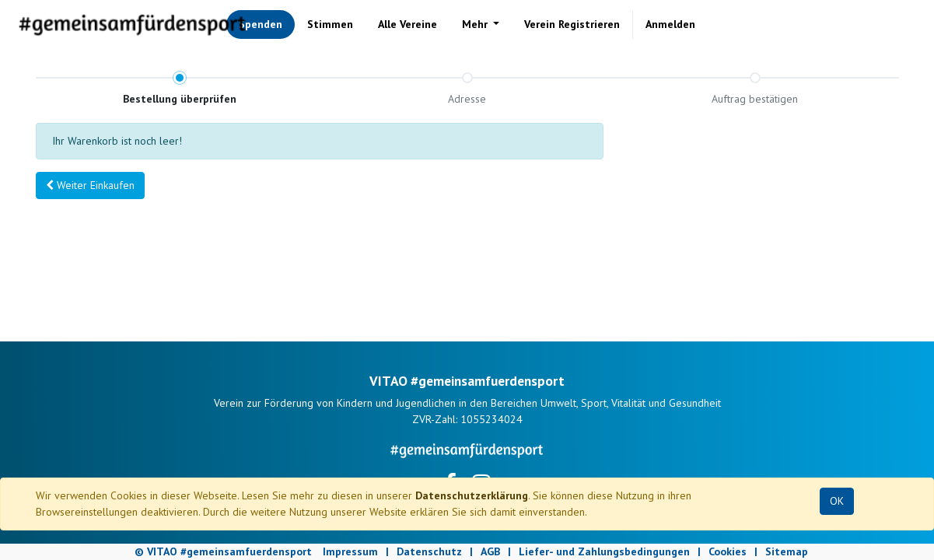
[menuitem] (261, 24)
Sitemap (787, 551)
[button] (90, 185)
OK (837, 501)
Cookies (728, 551)
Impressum (350, 551)
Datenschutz (429, 551)
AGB (490, 551)
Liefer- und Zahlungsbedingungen (604, 551)
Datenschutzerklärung (472, 495)
